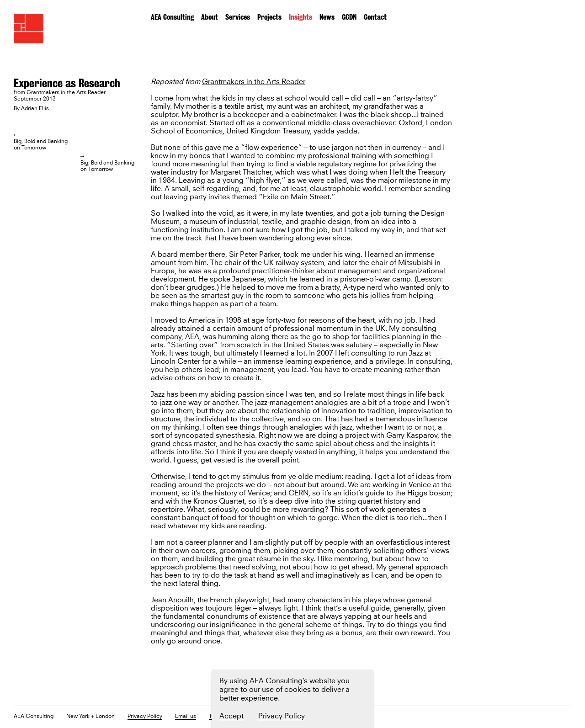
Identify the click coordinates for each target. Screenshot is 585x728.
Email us (186, 717)
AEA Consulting (172, 17)
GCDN (349, 17)
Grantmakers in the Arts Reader (254, 82)
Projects (269, 17)
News (327, 17)
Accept (231, 716)
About (210, 17)
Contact (375, 17)
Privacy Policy (145, 717)
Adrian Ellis (35, 109)
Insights (300, 17)
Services (238, 17)
